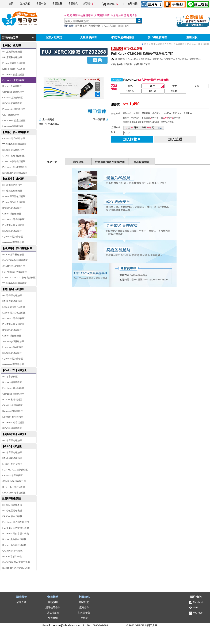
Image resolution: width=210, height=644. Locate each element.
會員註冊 (57, 3)
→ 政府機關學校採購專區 (79, 15)
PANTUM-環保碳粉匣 (13, 242)
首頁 (11, 3)
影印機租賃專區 (157, 37)
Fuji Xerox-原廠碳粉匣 (14, 80)
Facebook (198, 602)
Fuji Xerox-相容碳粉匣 (14, 388)
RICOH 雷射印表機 (12, 557)
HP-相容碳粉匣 (10, 377)
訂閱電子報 (84, 613)
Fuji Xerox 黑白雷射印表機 (16, 522)
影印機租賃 (81, 26)
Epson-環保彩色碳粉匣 (14, 202)
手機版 (84, 618)
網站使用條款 (53, 607)
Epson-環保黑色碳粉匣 (14, 196)
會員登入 (73, 3)
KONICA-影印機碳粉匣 (14, 161)
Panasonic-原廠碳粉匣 (14, 109)
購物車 (114, 4)
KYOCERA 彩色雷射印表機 (16, 568)
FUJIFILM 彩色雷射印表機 (16, 528)
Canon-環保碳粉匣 (12, 214)
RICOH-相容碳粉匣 (12, 428)
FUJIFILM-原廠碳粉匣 (13, 75)
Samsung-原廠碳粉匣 (13, 92)
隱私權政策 (53, 613)
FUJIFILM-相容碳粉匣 (13, 423)
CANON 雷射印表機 (13, 551)
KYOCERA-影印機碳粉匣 (15, 173)
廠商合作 (132, 15)
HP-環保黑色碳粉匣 (12, 185)
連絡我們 (25, 3)
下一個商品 (99, 119)
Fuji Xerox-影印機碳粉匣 (15, 167)
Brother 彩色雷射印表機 (14, 545)
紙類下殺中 (124, 26)
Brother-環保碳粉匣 (12, 208)
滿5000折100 (130, 80)
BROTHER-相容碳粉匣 (14, 487)
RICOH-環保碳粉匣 (12, 231)
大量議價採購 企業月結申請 (110, 15)
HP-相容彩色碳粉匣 (12, 458)
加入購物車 (132, 139)
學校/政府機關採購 (123, 37)
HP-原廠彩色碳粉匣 (12, 57)
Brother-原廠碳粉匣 (12, 86)
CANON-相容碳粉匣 (13, 405)
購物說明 (53, 602)
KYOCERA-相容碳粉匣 (14, 493)
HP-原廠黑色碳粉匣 (12, 52)
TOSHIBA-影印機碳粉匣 (15, 144)
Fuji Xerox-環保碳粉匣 (14, 219)
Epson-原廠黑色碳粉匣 (14, 63)
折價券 (90, 3)
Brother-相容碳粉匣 (12, 382)
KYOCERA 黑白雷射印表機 (16, 562)
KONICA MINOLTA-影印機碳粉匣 (19, 278)
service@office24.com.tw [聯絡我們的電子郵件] (67, 625)
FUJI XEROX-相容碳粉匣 (15, 470)
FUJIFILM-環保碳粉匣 (13, 225)
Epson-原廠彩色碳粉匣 (14, 69)
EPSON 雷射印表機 (12, 516)
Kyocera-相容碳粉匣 (13, 411)
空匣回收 (192, 37)
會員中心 (41, 3)
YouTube (198, 613)
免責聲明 (53, 618)
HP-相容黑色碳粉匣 (12, 440)
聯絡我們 (84, 602)
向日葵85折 (94, 26)
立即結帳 (133, 3)
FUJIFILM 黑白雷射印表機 (16, 534)
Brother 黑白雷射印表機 (14, 539)
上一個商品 (48, 119)
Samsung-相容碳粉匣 (13, 394)
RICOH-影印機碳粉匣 (13, 150)
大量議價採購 (88, 37)
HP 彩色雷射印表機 (12, 511)
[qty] (127, 133)
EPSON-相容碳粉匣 (12, 400)
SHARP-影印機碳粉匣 (14, 156)
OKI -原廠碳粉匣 (11, 115)
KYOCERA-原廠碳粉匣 (14, 121)
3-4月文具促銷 (109, 26)
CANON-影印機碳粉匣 (14, 138)
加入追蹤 (175, 139)
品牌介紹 (21, 602)
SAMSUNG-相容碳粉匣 (14, 481)
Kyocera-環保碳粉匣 (13, 237)
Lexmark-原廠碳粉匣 (13, 126)
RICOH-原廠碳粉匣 (12, 103)
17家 (160, 128)
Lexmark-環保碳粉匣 (13, 347)
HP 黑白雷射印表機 (12, 505)
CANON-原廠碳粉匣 (13, 98)
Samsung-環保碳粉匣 (13, 341)
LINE (195, 607)
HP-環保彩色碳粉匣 (12, 191)
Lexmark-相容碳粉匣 (13, 417)
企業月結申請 (54, 37)
